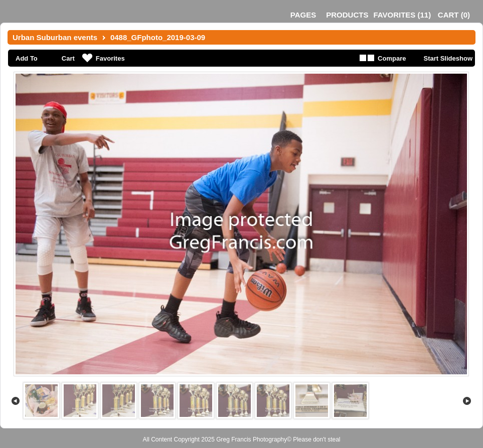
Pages (303, 15)
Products (347, 15)
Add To (27, 58)
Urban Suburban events (55, 37)
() (402, 15)
